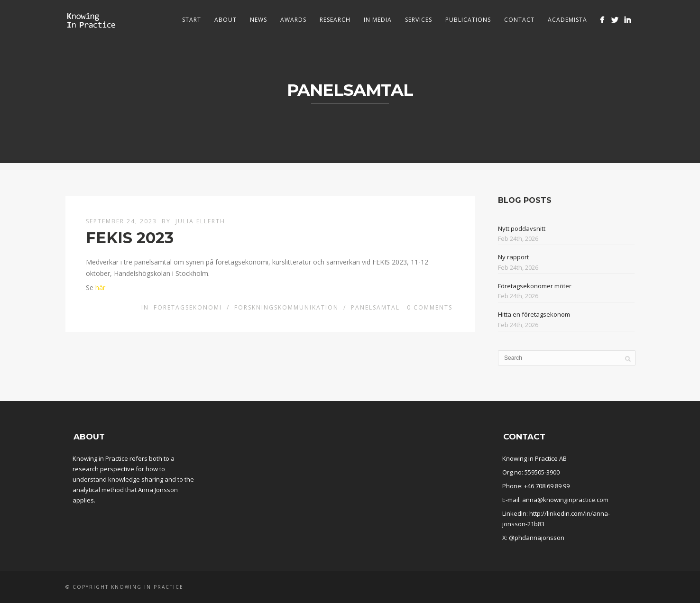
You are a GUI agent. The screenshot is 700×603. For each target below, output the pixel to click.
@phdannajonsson (537, 538)
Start (192, 20)
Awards (293, 20)
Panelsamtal (375, 307)
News (258, 20)
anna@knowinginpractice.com (565, 500)
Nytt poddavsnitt (522, 228)
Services (419, 20)
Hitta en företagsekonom (534, 314)
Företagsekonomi (188, 307)
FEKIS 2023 (130, 238)
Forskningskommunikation (286, 307)
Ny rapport (513, 257)
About (226, 20)
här (100, 288)
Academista (567, 20)
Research (335, 20)
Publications (468, 20)
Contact (519, 20)
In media (378, 20)
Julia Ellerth (200, 221)
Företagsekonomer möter (535, 286)
